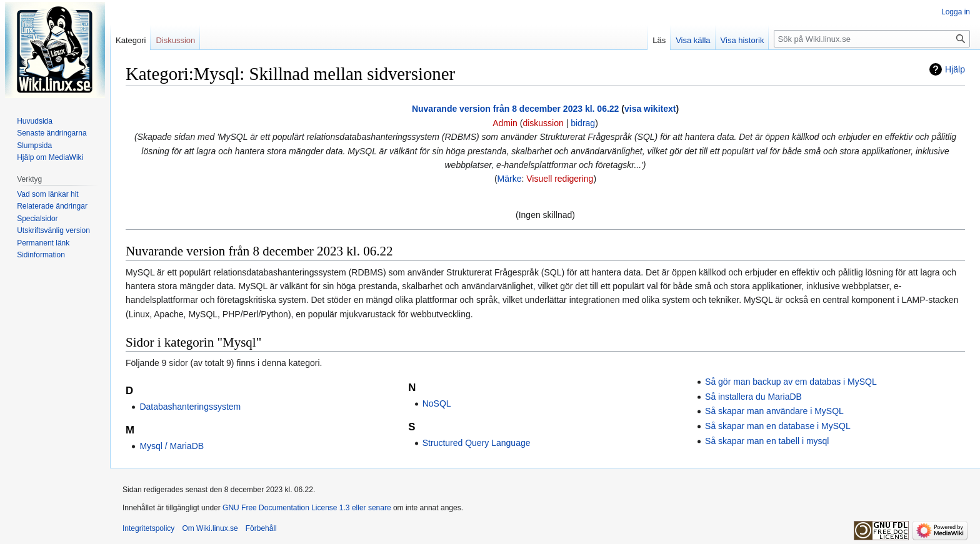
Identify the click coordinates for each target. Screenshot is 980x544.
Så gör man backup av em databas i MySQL (791, 382)
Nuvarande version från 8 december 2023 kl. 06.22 (516, 109)
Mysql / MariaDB (172, 446)
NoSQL (437, 403)
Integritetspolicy (148, 528)
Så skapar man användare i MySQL (774, 411)
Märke (510, 179)
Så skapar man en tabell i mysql (767, 441)
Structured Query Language (477, 443)
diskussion (543, 123)
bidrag (583, 123)
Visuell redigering (560, 179)
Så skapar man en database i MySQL (778, 426)
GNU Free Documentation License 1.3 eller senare (307, 508)
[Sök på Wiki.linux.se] (872, 39)
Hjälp (955, 69)
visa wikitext (650, 109)
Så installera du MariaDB (753, 397)
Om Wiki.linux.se (210, 528)
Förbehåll (261, 528)
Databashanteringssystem (190, 407)
